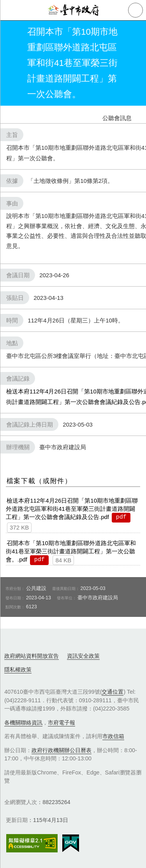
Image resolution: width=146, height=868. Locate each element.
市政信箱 (113, 736)
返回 (12, 63)
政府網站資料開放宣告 (32, 656)
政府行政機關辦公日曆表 (62, 750)
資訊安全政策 (83, 656)
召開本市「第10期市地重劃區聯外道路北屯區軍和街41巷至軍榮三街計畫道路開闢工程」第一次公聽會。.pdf (71, 551)
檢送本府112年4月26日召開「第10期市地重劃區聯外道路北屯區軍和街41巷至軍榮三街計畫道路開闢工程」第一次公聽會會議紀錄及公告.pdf (72, 509)
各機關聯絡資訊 (23, 723)
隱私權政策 (18, 670)
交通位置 (113, 692)
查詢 (135, 10)
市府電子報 (62, 723)
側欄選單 (10, 10)
